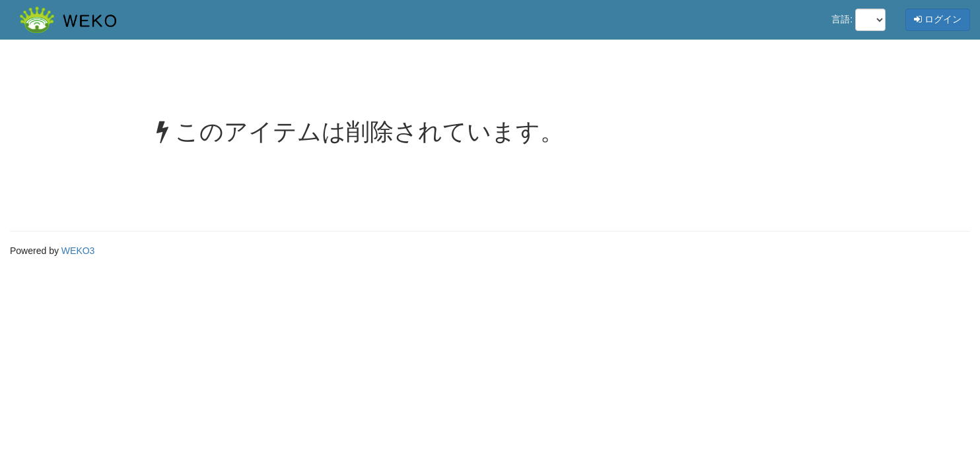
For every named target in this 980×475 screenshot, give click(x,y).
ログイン (938, 19)
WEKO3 (78, 251)
